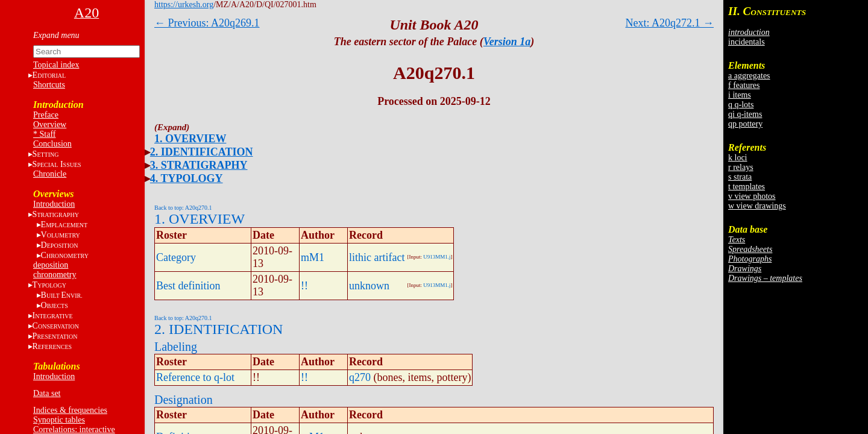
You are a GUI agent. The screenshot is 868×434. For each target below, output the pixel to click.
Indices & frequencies (70, 410)
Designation (184, 400)
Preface (46, 115)
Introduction (54, 204)
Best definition (188, 286)
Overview (50, 124)
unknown (369, 286)
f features (744, 85)
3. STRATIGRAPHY (199, 165)
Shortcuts (49, 85)
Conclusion (52, 144)
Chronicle (50, 174)
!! (304, 286)
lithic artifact (377, 257)
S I (57, 164)
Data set (47, 393)
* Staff (44, 134)
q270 (360, 377)
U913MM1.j (437, 257)
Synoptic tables (59, 420)
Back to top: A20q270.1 (183, 208)
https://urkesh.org (184, 5)
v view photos (752, 196)
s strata (740, 177)
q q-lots (741, 105)
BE (62, 295)
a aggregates (749, 76)
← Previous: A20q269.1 (207, 23)
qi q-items (745, 114)
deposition (51, 265)
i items (740, 95)
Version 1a (507, 42)
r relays (741, 167)
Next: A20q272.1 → (670, 23)
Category (176, 257)
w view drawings (757, 206)
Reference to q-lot (195, 377)
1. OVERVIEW (190, 139)
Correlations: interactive (74, 429)
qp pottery (745, 124)
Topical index (56, 65)
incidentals (747, 42)
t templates (747, 187)
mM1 (313, 257)
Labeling (176, 347)
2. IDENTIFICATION (202, 152)
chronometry (55, 275)
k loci (738, 158)
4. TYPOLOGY (187, 178)
